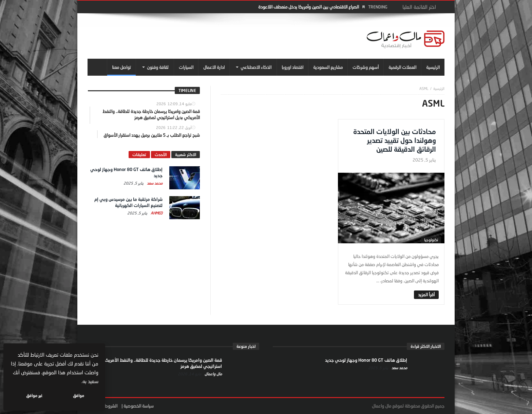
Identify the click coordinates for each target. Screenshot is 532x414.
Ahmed (156, 213)
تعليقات (139, 155)
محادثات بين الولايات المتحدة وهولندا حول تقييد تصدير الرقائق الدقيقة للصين (395, 140)
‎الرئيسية (439, 88)
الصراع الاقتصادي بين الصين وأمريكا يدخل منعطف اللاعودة (309, 7)
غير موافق (34, 396)
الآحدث (161, 155)
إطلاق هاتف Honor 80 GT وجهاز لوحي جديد (366, 360)
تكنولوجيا (431, 240)
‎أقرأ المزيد (426, 295)
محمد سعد (154, 183)
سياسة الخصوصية (139, 406)
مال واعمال (213, 374)
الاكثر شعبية (186, 155)
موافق (79, 396)
